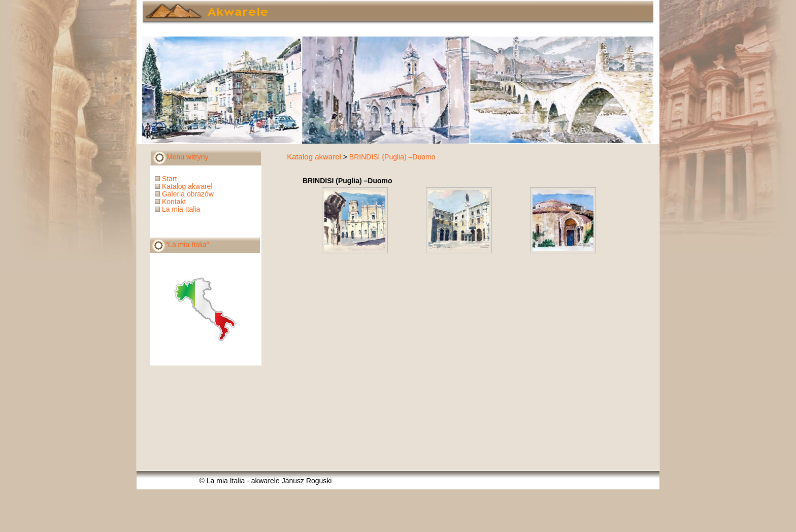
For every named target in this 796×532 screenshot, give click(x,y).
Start (167, 179)
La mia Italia (178, 209)
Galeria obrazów (185, 194)
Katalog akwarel (314, 157)
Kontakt (171, 202)
